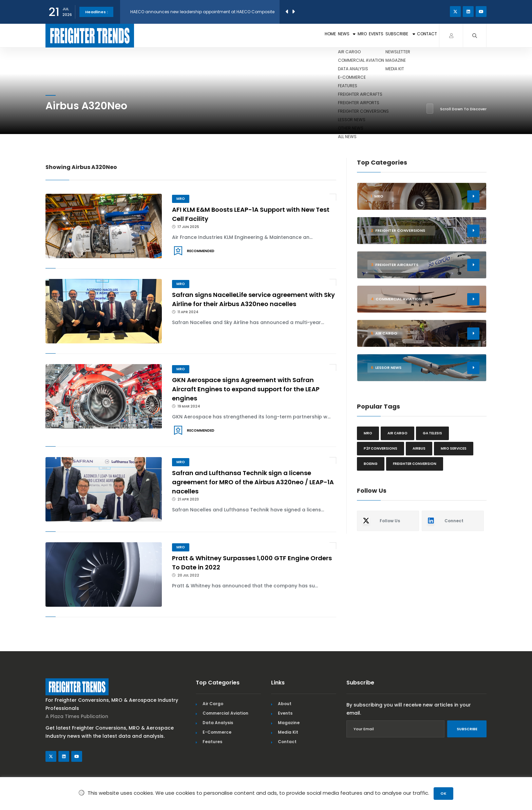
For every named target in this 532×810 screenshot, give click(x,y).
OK (443, 793)
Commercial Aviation (225, 713)
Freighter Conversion (415, 464)
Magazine (289, 723)
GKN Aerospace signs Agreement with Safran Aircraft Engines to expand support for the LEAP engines (246, 389)
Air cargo (397, 433)
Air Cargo (213, 704)
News (281, 35)
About (285, 704)
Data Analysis (218, 723)
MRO (309, 35)
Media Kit (288, 732)
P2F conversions (381, 448)
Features (212, 742)
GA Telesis (432, 433)
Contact (419, 35)
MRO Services (454, 448)
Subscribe (375, 35)
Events (336, 35)
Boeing (371, 464)
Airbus (419, 448)
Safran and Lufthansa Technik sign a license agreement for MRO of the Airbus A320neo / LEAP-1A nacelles (253, 482)
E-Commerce (217, 732)
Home (252, 35)
